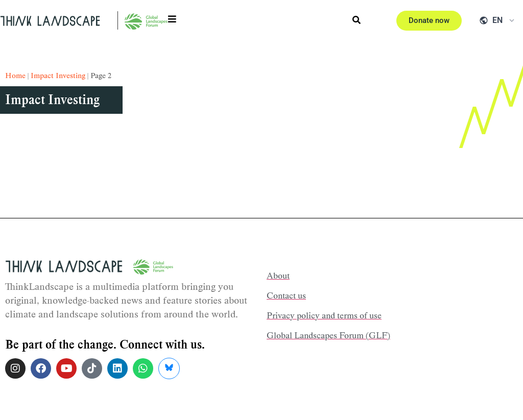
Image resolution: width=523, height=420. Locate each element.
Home (15, 76)
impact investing (58, 76)
